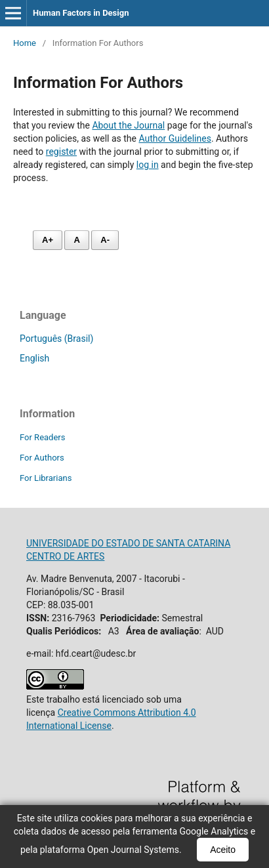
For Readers (43, 437)
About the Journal (128, 125)
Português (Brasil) (56, 339)
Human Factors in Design (81, 13)
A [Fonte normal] (76, 240)
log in (148, 165)
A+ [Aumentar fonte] (48, 240)
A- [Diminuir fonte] (105, 240)
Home (25, 43)
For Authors (42, 458)
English (34, 358)
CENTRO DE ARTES (65, 556)
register (61, 152)
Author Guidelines (175, 138)
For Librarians (46, 478)
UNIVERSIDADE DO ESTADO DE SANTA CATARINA (128, 543)
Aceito (223, 850)
